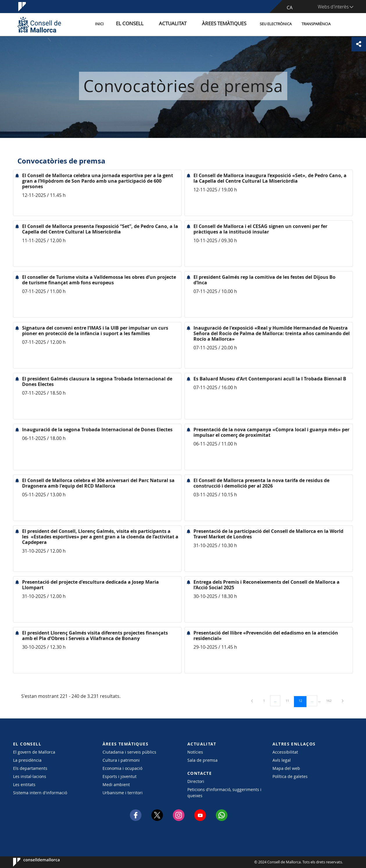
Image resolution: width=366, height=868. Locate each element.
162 (331, 700)
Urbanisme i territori (123, 793)
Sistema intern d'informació (40, 793)
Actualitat (186, 24)
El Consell (150, 24)
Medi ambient (116, 785)
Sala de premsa (202, 760)
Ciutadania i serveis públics (129, 752)
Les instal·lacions (30, 776)
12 (302, 700)
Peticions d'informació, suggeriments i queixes (224, 792)
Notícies (195, 752)
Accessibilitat (285, 752)
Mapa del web (286, 768)
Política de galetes (290, 776)
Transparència (316, 24)
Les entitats (24, 785)
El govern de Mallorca (34, 752)
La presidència (27, 760)
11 (289, 700)
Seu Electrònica (276, 24)
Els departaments (30, 768)
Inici (125, 24)
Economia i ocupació (122, 768)
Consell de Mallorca (31, 862)
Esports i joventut (120, 776)
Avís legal (282, 760)
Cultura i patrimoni (121, 760)
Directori (196, 781)
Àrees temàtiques (228, 24)
